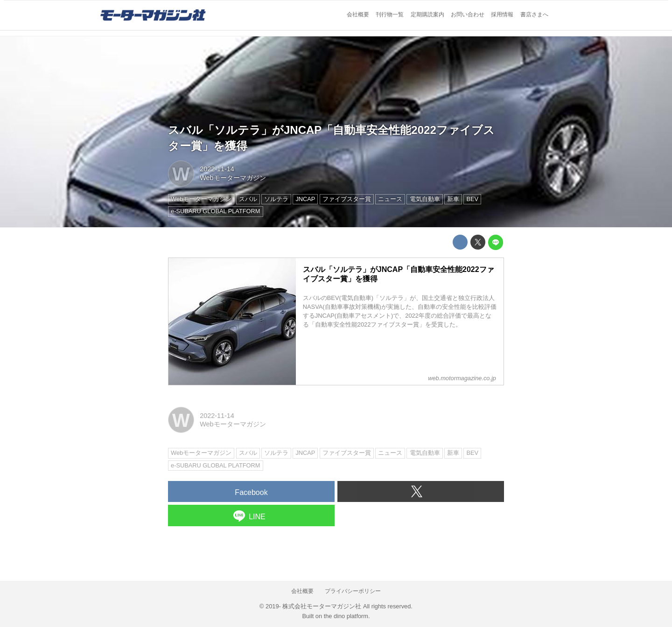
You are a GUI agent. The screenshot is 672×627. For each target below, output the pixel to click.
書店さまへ (534, 14)
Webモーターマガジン (233, 178)
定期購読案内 (427, 14)
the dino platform (346, 616)
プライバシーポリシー (353, 591)
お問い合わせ (468, 14)
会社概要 (358, 14)
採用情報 (502, 14)
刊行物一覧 (390, 14)
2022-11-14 (217, 169)
